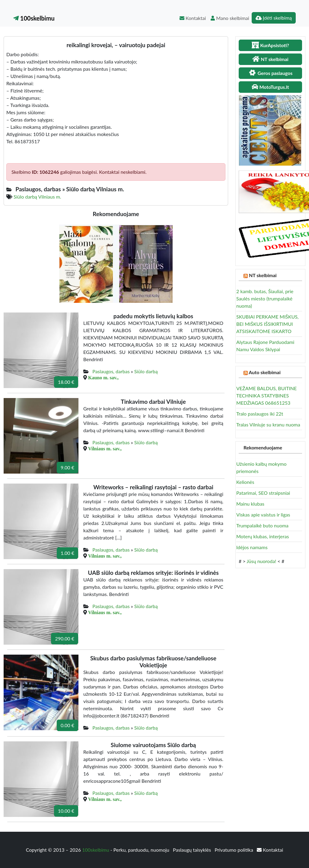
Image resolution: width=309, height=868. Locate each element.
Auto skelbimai (264, 372)
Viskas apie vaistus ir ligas (263, 515)
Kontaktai (193, 18)
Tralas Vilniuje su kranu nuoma (268, 424)
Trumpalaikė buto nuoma (262, 525)
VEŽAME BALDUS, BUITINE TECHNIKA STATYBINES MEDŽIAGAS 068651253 (266, 395)
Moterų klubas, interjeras (263, 536)
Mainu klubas (250, 504)
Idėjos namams (252, 547)
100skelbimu (34, 18)
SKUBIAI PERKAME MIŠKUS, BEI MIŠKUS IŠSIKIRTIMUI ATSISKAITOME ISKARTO (267, 324)
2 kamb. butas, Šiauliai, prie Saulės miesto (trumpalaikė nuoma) (265, 298)
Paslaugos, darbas (111, 371)
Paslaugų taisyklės (193, 850)
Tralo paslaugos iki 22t (260, 414)
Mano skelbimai (230, 18)
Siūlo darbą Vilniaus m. (37, 197)
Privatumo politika (234, 850)
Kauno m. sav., (103, 377)
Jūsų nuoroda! (261, 561)
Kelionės (245, 482)
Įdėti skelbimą (274, 18)
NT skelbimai (263, 275)
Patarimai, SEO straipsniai (263, 493)
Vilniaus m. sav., (105, 449)
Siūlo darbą (146, 371)
